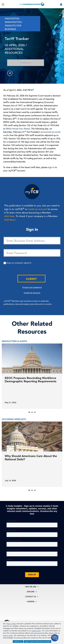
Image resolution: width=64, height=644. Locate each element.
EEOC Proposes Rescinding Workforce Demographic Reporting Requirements (31, 380)
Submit (31, 279)
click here (9, 216)
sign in (51, 167)
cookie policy (36, 631)
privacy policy (8, 635)
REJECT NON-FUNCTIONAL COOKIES (37, 642)
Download (26, 63)
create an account (37, 209)
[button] (29, 412)
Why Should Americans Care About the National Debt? (31, 458)
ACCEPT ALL (18, 642)
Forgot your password (32, 287)
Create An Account (32, 293)
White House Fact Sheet (18, 129)
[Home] (32, 4)
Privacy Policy (11, 624)
